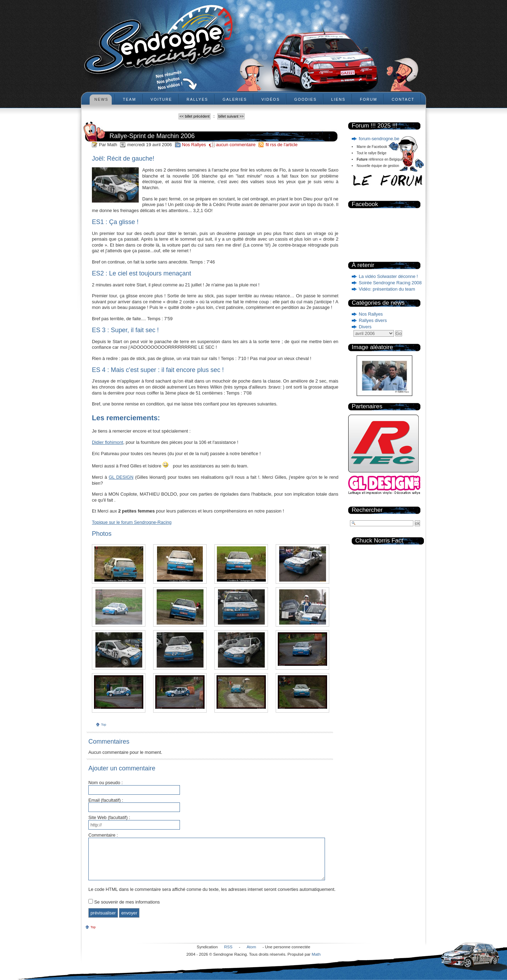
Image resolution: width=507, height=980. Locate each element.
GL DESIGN (121, 477)
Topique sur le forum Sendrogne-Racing (132, 522)
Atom (251, 947)
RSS (229, 947)
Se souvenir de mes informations (127, 902)
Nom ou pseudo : (105, 783)
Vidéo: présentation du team (387, 289)
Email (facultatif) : (106, 801)
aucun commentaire (236, 145)
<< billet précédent (195, 116)
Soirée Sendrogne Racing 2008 (390, 283)
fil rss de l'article (281, 145)
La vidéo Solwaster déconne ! (388, 276)
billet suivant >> (231, 116)
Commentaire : (103, 835)
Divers (365, 327)
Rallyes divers (373, 320)
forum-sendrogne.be (379, 139)
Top (104, 725)
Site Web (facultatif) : (109, 818)
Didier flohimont (108, 442)
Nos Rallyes (371, 314)
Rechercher (367, 510)
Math (316, 954)
